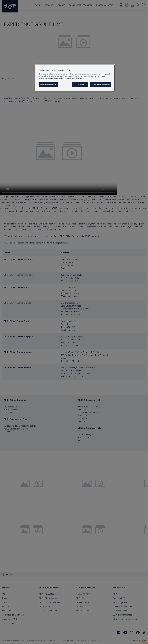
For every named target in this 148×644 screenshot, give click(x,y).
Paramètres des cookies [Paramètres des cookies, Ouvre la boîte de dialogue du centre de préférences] (48, 85)
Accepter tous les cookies (101, 85)
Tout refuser (80, 85)
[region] (75, 78)
